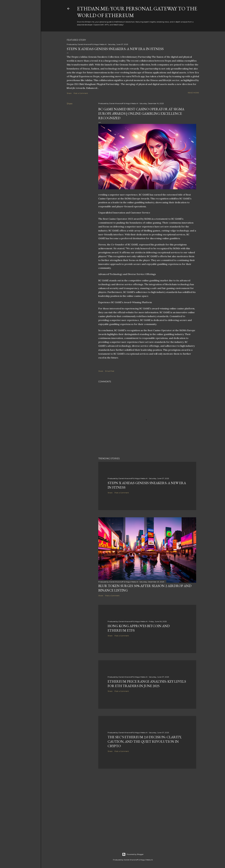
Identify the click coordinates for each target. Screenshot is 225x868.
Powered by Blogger (133, 854)
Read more (193, 93)
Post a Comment (81, 93)
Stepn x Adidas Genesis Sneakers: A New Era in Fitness (115, 49)
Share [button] (69, 93)
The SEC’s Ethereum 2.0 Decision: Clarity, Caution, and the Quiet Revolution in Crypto (145, 741)
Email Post (110, 371)
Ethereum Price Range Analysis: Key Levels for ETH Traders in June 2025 (147, 684)
